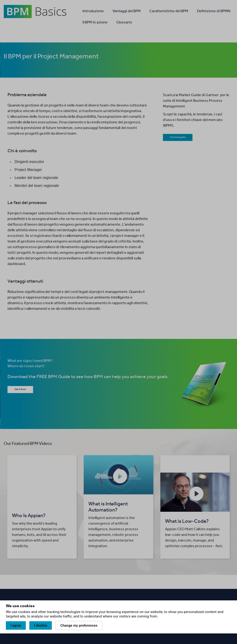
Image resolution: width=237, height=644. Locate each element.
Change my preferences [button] (79, 625)
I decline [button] (41, 625)
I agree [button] (16, 625)
